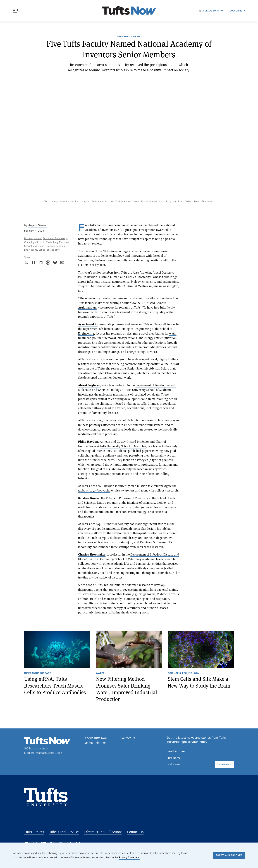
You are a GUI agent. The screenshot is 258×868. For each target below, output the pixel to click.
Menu (16, 11)
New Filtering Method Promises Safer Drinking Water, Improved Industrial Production (127, 689)
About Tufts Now (96, 738)
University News (129, 37)
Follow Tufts (212, 11)
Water (100, 673)
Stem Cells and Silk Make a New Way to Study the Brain (199, 682)
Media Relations (95, 743)
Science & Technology (55, 238)
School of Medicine (49, 250)
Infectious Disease (38, 673)
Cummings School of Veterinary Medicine (47, 242)
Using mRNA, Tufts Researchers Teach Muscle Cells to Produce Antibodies (55, 686)
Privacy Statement (129, 857)
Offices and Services (64, 832)
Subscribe (236, 11)
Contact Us (128, 738)
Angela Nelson (37, 225)
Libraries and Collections (103, 832)
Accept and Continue (229, 855)
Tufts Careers (34, 832)
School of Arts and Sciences (40, 246)
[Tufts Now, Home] (129, 11)
